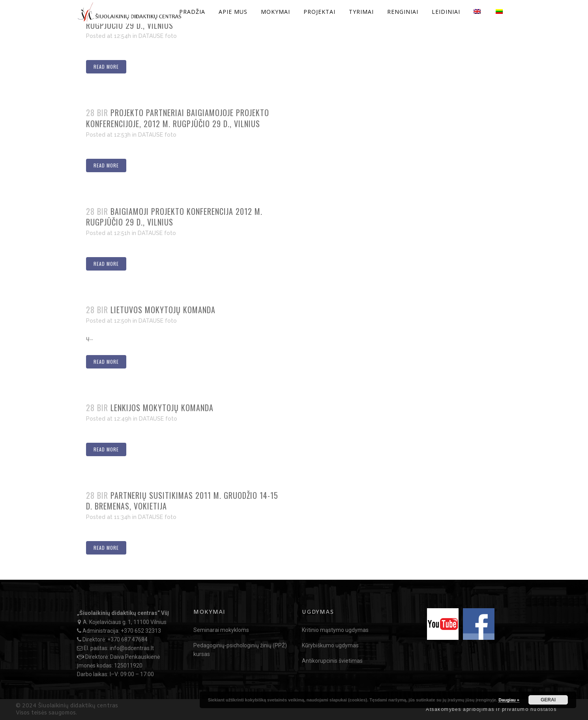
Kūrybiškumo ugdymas (330, 645)
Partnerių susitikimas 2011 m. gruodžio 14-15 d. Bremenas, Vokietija (182, 501)
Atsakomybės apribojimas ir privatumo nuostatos (491, 709)
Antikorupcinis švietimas (332, 661)
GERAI (548, 700)
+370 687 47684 (127, 639)
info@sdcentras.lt (132, 648)
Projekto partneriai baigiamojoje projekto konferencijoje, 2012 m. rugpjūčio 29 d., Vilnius (178, 118)
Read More (106, 67)
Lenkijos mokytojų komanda (162, 408)
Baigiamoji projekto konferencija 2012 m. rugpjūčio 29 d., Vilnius (174, 217)
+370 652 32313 (141, 631)
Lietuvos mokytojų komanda (163, 310)
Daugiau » (509, 700)
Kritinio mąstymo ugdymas (335, 630)
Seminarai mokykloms (221, 630)
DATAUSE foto (158, 36)
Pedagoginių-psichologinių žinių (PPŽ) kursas (240, 650)
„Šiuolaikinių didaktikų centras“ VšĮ (123, 613)
